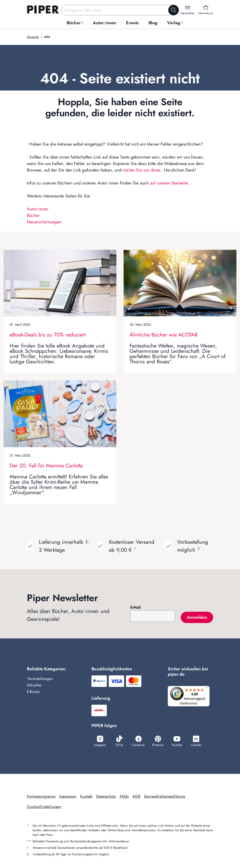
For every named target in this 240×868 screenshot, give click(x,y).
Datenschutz (106, 796)
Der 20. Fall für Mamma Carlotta (46, 465)
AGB (136, 796)
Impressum (68, 796)
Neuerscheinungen (44, 222)
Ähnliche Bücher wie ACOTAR (164, 335)
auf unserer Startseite (169, 183)
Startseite (33, 37)
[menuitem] (75, 23)
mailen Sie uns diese (141, 170)
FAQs (124, 796)
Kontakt (86, 796)
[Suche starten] (174, 10)
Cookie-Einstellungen (44, 807)
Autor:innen (38, 209)
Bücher (33, 215)
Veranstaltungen (40, 679)
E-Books (33, 692)
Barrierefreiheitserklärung (165, 796)
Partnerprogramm (41, 796)
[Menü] (208, 689)
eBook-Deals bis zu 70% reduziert (48, 335)
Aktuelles (34, 685)
